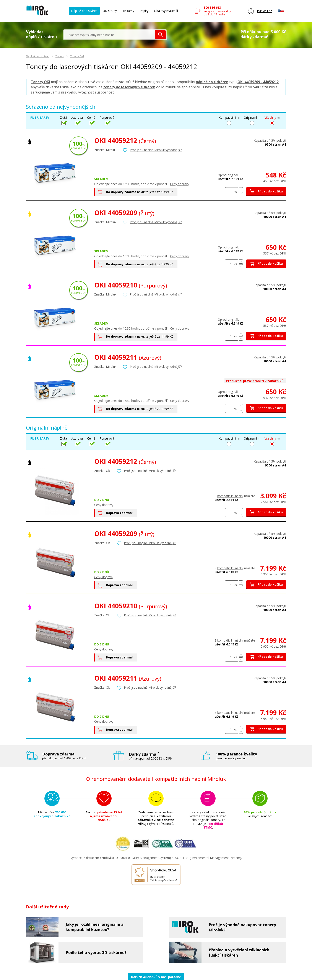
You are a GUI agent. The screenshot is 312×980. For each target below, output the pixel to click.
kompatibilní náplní (230, 496)
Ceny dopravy (180, 184)
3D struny (110, 11)
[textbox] (110, 35)
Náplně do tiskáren (84, 11)
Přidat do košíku (266, 191)
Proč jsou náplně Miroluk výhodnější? (156, 150)
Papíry (144, 11)
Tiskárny (128, 11)
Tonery (60, 56)
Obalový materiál (166, 11)
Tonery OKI (77, 56)
